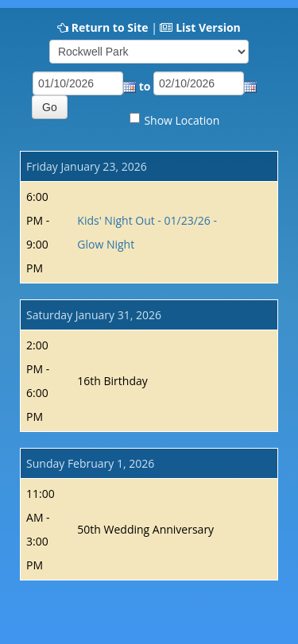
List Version (208, 27)
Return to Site (110, 27)
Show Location (182, 120)
